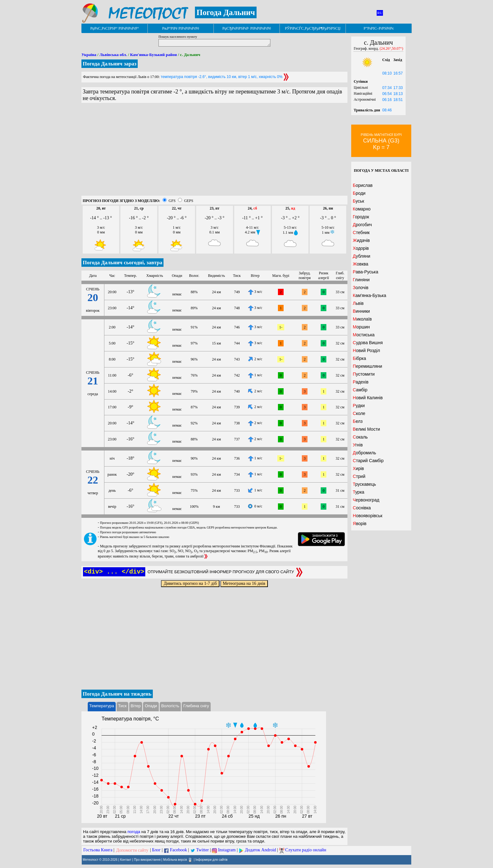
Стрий (359, 476)
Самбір (360, 390)
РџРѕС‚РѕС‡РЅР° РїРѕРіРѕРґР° (115, 28)
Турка (359, 492)
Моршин (361, 327)
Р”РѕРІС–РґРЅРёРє (379, 28)
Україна (89, 55)
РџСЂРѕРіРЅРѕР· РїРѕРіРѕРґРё (246, 28)
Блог (157, 850)
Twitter (202, 850)
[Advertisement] (214, 152)
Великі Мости (366, 429)
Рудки (359, 406)
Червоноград (366, 500)
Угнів (358, 445)
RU (380, 13)
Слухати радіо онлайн (306, 850)
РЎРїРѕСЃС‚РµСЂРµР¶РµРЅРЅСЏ (313, 28)
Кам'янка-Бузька (369, 295)
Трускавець (364, 484)
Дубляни (362, 256)
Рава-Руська (366, 272)
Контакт (126, 859)
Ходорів (361, 248)
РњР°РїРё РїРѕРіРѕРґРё (181, 28)
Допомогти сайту (132, 850)
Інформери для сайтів (212, 859)
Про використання (147, 859)
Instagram (227, 850)
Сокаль (360, 437)
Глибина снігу (196, 706)
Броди (359, 193)
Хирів (358, 468)
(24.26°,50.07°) (392, 48)
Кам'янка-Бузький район (154, 55)
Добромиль (364, 453)
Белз (358, 421)
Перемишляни (367, 366)
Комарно (362, 209)
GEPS (188, 201)
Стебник (361, 232)
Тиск (122, 706)
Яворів (360, 524)
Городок (361, 217)
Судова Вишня (368, 343)
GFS (172, 201)
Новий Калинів (368, 398)
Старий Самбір (368, 461)
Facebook (178, 850)
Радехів (361, 382)
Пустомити (364, 374)
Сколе (359, 413)
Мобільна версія (175, 859)
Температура (102, 706)
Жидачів (361, 240)
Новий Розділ (366, 350)
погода (134, 832)
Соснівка (362, 508)
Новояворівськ (368, 516)
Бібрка (359, 358)
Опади (151, 706)
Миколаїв (362, 319)
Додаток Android (260, 850)
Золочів (361, 288)
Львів (358, 303)
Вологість (170, 706)
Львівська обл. (113, 55)
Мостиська (364, 335)
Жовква (360, 264)
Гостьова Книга (98, 850)
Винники (361, 311)
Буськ (358, 201)
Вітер (136, 706)
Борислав (363, 185)
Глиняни (361, 280)
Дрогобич (362, 225)
